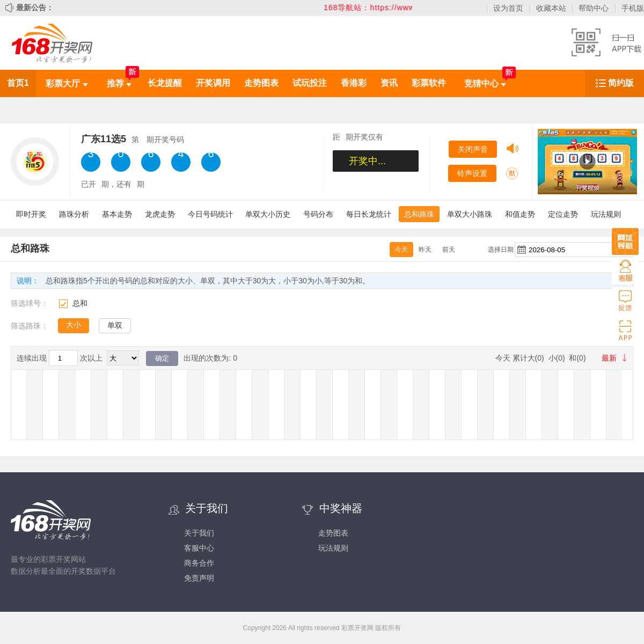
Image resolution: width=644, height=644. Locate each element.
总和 (80, 303)
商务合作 (199, 563)
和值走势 (520, 214)
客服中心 (199, 548)
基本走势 (117, 214)
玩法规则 (606, 214)
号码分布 (318, 214)
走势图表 (261, 83)
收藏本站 (551, 8)
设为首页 (508, 8)
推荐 (119, 83)
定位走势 (563, 214)
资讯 (389, 83)
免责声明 (199, 578)
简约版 (621, 83)
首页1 (18, 83)
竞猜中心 (485, 83)
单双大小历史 (268, 214)
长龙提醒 (165, 83)
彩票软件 (429, 83)
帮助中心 (594, 8)
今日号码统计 (210, 214)
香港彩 (354, 83)
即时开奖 (31, 214)
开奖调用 (213, 83)
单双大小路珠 (470, 214)
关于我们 (199, 533)
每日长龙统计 (369, 214)
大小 (74, 325)
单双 (115, 325)
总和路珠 (419, 214)
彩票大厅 (67, 83)
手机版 (633, 8)
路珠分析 (74, 214)
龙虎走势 (160, 214)
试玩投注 (310, 83)
